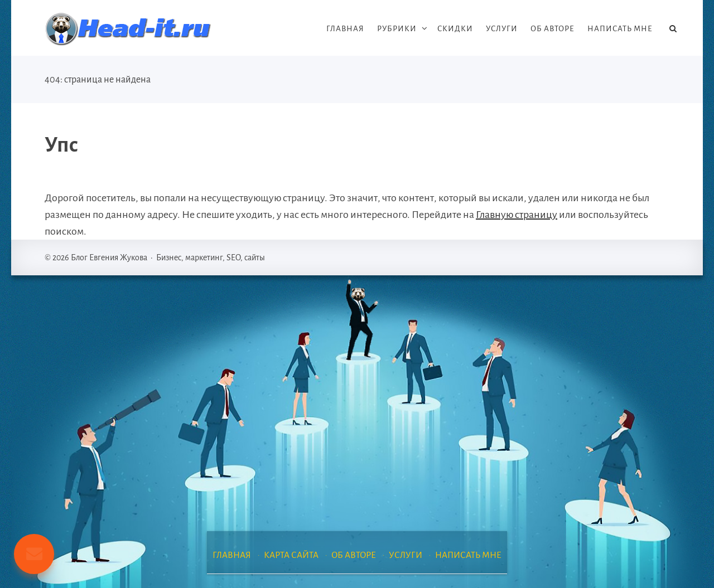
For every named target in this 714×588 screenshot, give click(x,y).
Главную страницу (517, 215)
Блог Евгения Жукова (128, 29)
